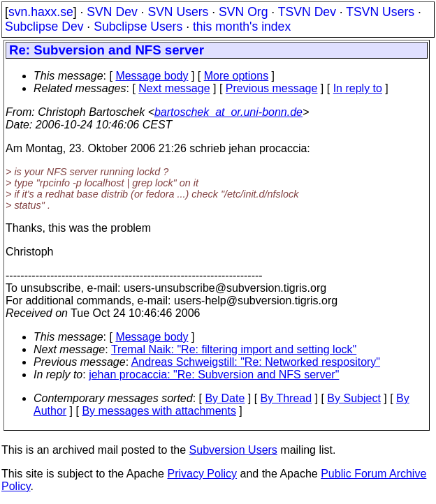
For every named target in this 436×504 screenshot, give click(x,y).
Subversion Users (233, 450)
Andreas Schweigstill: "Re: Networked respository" (256, 362)
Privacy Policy (202, 474)
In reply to (358, 88)
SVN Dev (112, 12)
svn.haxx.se (41, 12)
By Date (225, 398)
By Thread (286, 398)
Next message (174, 88)
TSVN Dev (307, 12)
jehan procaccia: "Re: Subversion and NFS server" (214, 375)
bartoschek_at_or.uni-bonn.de (228, 112)
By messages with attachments (159, 411)
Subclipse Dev (44, 27)
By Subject (354, 398)
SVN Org (243, 12)
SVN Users (178, 12)
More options (237, 76)
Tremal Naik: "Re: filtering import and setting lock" (234, 349)
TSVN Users (380, 12)
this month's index (242, 27)
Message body (152, 76)
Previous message (272, 88)
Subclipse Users (138, 27)
